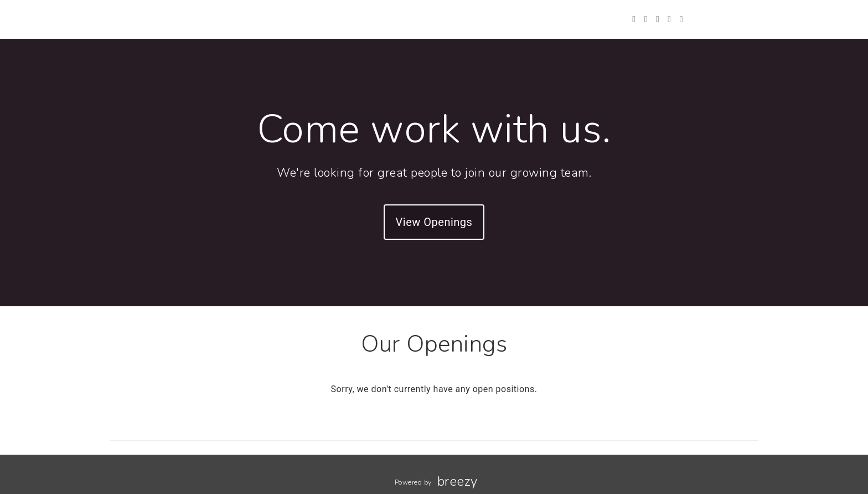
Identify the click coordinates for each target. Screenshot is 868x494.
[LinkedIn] (669, 19)
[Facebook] (646, 19)
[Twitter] (634, 19)
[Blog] (681, 19)
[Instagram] (658, 19)
